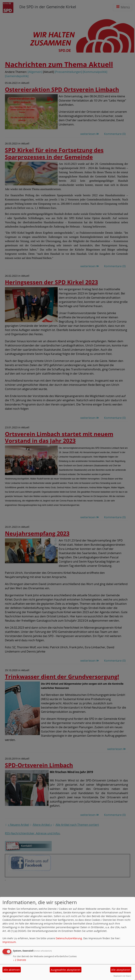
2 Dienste (20, 960)
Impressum (9, 942)
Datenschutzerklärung (69, 938)
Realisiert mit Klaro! (122, 976)
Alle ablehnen (12, 970)
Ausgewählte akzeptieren (66, 970)
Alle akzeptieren (121, 970)
